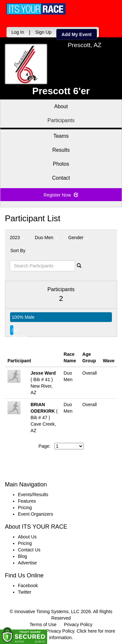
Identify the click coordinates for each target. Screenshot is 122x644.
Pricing (25, 508)
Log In (18, 32)
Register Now (61, 195)
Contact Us (29, 550)
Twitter (25, 592)
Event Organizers (35, 514)
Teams (61, 136)
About (61, 106)
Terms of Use (43, 625)
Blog (22, 556)
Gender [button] (78, 238)
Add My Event (77, 34)
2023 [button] (17, 238)
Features (27, 501)
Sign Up (43, 32)
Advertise (27, 563)
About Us (27, 537)
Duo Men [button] (46, 238)
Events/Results (33, 495)
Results (61, 150)
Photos (61, 164)
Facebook (28, 586)
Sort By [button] (20, 251)
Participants (61, 120)
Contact (61, 178)
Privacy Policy (78, 625)
